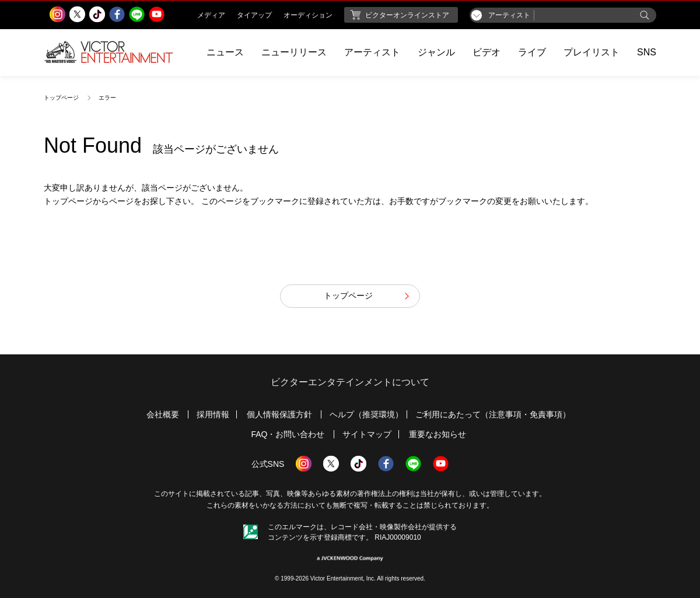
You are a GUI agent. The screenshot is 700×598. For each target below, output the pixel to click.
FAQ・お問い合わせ (288, 434)
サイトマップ (367, 434)
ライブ (532, 52)
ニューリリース (294, 52)
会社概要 (163, 414)
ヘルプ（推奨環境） (366, 414)
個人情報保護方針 (279, 414)
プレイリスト (591, 52)
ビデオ (487, 52)
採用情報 (213, 414)
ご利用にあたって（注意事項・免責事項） (493, 414)
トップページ (61, 98)
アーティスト (372, 52)
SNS (647, 52)
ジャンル (436, 52)
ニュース (225, 52)
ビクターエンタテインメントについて (350, 382)
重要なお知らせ (437, 434)
